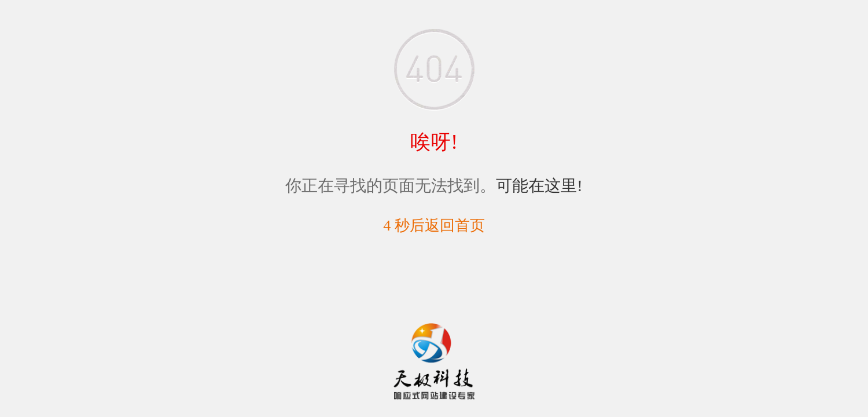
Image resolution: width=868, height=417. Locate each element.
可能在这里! (539, 186)
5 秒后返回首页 (434, 226)
